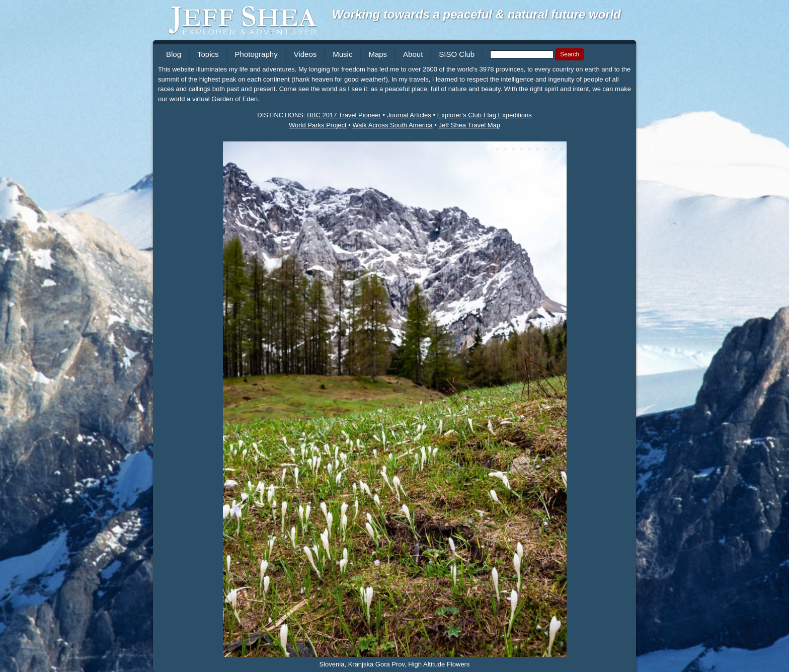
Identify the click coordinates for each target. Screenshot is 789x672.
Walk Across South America (392, 125)
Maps (378, 54)
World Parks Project (318, 125)
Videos (305, 54)
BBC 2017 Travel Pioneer (344, 115)
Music (342, 54)
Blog (174, 54)
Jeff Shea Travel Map (469, 125)
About (413, 54)
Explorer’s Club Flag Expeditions (485, 115)
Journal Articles (409, 115)
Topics (208, 54)
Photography (256, 54)
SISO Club (457, 54)
